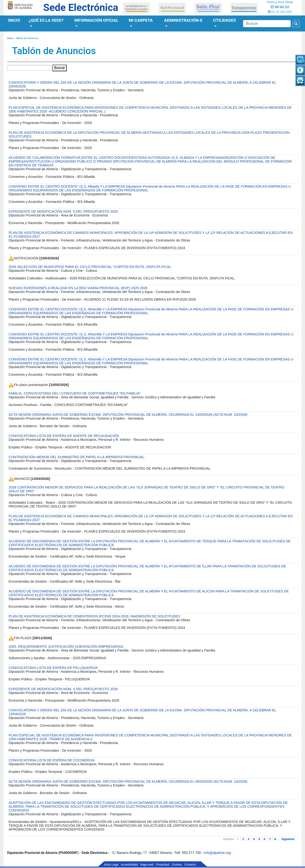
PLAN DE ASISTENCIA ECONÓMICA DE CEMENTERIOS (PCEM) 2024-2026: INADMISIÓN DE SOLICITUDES (94, 616)
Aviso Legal (111, 865)
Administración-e (183, 20)
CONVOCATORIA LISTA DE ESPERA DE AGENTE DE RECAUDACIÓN (64, 436)
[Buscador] (267, 24)
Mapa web (147, 865)
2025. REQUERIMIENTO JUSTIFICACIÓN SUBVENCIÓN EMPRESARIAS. (66, 647)
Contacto (190, 865)
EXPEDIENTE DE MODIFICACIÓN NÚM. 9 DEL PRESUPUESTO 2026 (63, 211)
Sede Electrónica (81, 8)
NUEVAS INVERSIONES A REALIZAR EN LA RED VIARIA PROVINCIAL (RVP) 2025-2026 (78, 288)
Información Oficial (96, 20)
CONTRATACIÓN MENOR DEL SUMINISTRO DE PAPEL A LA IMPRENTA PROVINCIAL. (77, 457)
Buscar (60, 68)
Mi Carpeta (141, 20)
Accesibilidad (129, 865)
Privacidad (163, 865)
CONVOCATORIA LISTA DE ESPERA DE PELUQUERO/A (53, 668)
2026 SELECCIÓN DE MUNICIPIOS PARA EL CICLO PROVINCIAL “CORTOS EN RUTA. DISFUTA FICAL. (90, 267)
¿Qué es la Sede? (46, 20)
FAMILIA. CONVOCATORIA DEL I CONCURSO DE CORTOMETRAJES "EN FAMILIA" (75, 393)
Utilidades (224, 20)
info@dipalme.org (217, 853)
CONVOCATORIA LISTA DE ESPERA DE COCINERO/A (52, 760)
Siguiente (288, 839)
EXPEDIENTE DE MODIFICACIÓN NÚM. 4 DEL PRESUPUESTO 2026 (63, 689)
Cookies (177, 865)
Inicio (14, 20)
